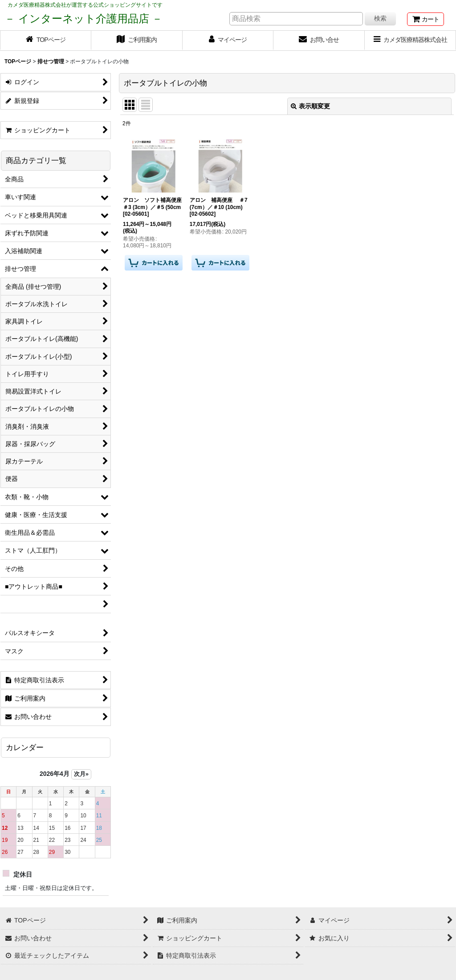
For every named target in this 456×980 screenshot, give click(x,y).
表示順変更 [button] (310, 106)
